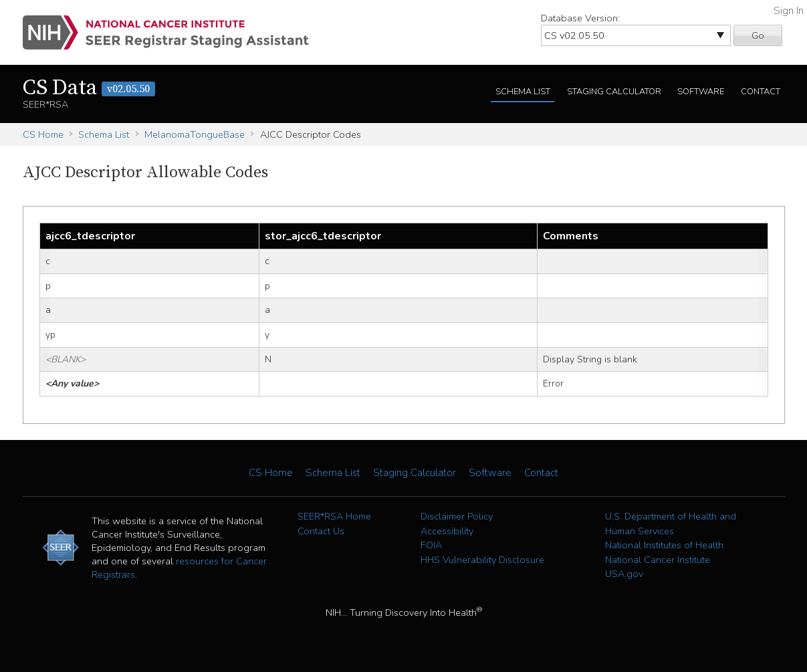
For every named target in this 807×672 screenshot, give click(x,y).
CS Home (43, 134)
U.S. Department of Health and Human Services (671, 524)
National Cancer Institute (658, 560)
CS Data (89, 88)
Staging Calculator (614, 92)
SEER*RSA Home (334, 516)
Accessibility (447, 531)
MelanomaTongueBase (195, 134)
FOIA (431, 545)
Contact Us (321, 531)
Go (758, 35)
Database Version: (580, 18)
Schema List (523, 92)
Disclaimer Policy (457, 516)
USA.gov (624, 574)
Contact (761, 92)
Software (701, 92)
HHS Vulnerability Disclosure (482, 560)
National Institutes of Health (664, 545)
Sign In (789, 11)
